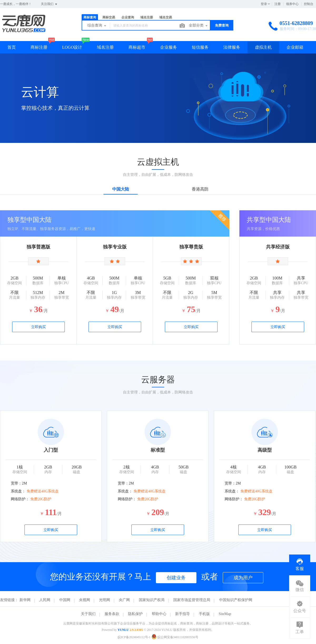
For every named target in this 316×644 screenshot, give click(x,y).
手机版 (204, 614)
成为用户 (243, 578)
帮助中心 (159, 614)
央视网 (85, 600)
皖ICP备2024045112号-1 (134, 637)
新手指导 (182, 614)
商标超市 (137, 47)
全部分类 (199, 26)
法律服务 (232, 47)
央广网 (124, 600)
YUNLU (123, 630)
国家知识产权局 (152, 600)
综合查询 (97, 26)
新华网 (25, 600)
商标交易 (109, 17)
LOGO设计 (72, 47)
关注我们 (49, 4)
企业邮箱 (295, 47)
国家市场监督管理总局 (192, 600)
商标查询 (90, 17)
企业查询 (128, 17)
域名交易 (166, 17)
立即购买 (38, 327)
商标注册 (39, 47)
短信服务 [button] (200, 47)
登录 (264, 4)
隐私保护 (135, 614)
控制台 (309, 4)
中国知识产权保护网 (236, 600)
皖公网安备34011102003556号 (175, 637)
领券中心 (292, 4)
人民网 (45, 600)
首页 (12, 47)
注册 (278, 4)
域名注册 (147, 17)
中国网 (65, 600)
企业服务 (169, 47)
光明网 (105, 600)
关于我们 (88, 614)
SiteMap (225, 614)
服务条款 (112, 614)
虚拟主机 (263, 47)
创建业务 (176, 578)
